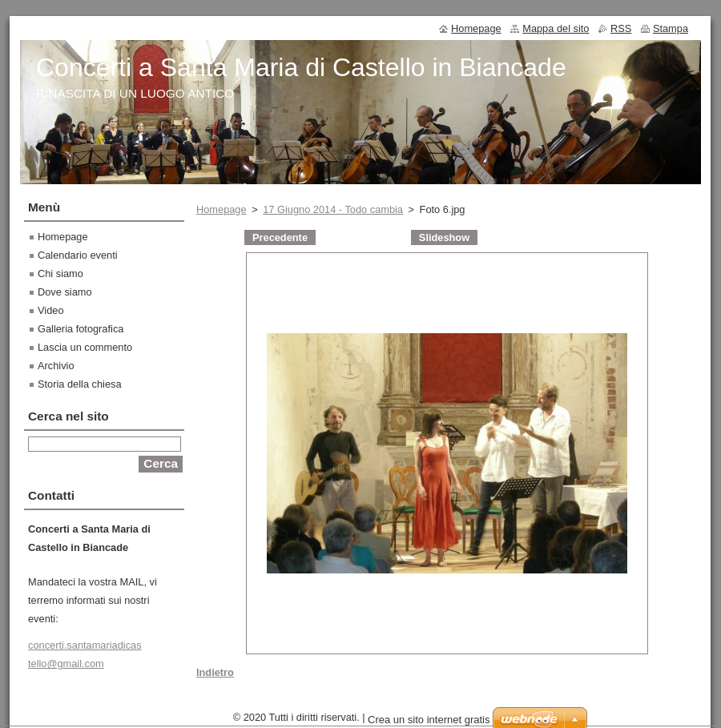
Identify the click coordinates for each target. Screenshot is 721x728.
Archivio (56, 366)
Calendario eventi (78, 255)
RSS (621, 28)
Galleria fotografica (81, 329)
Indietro (215, 672)
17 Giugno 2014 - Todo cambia (333, 209)
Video (51, 310)
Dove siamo (65, 292)
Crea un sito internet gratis (429, 720)
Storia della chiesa (80, 384)
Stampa (671, 28)
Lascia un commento (85, 347)
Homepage (222, 209)
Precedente (280, 237)
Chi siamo (60, 274)
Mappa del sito (556, 28)
